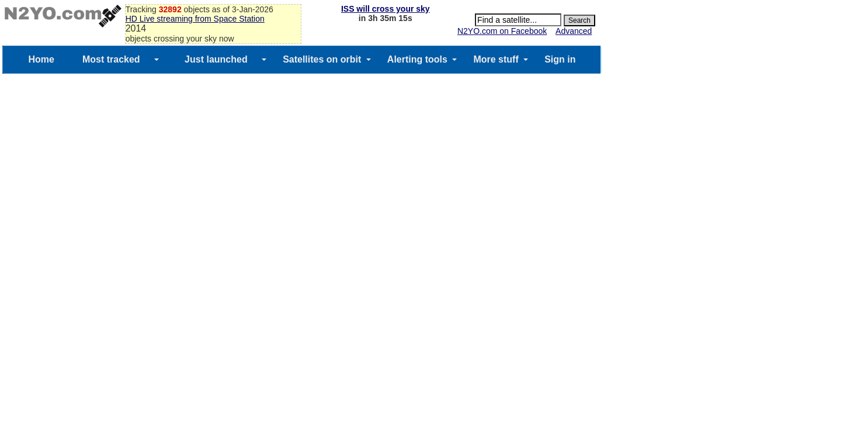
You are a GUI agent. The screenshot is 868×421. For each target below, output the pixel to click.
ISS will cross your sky (386, 9)
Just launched (216, 59)
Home (41, 59)
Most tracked (111, 59)
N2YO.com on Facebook (502, 31)
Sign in (560, 59)
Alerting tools (417, 59)
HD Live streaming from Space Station (195, 19)
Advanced (574, 31)
